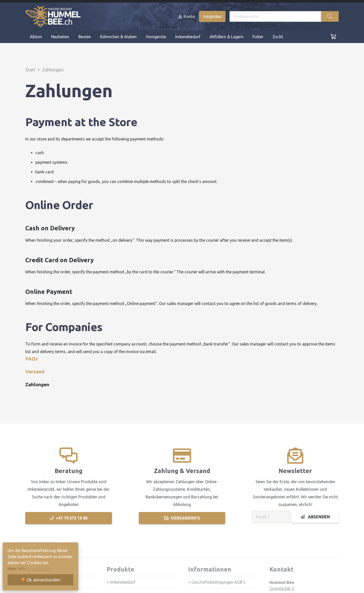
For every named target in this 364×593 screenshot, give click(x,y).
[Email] (271, 517)
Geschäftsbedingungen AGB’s (218, 582)
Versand (35, 372)
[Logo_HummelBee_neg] (53, 17)
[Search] (330, 16)
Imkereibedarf (123, 582)
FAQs (32, 359)
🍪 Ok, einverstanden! (40, 580)
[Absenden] (315, 517)
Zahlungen (37, 384)
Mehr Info (16, 569)
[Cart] (333, 37)
